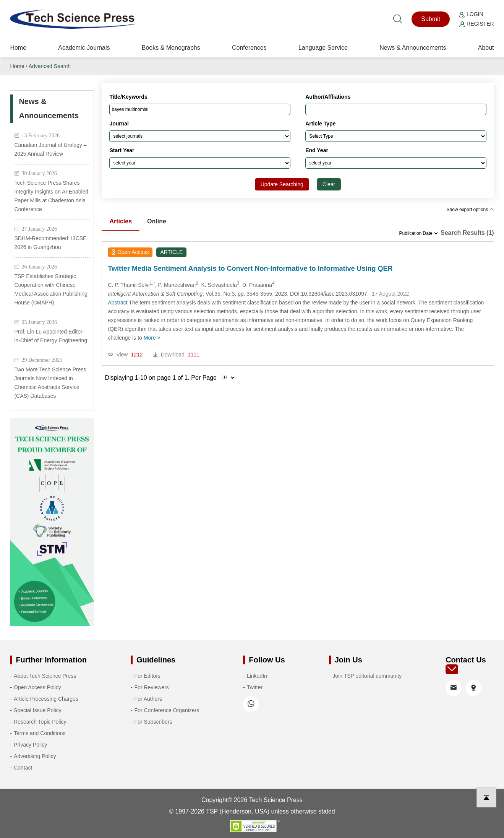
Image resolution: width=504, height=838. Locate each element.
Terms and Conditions (40, 733)
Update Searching (282, 184)
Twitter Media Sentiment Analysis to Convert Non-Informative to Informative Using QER (250, 268)
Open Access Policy (37, 687)
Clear (329, 184)
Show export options (470, 210)
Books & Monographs (171, 48)
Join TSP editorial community (367, 676)
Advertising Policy (35, 756)
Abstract (117, 303)
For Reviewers (152, 687)
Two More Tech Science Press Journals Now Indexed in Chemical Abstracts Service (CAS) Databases (50, 383)
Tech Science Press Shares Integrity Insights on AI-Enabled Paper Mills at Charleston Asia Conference (51, 196)
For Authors (148, 699)
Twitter (255, 687)
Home (18, 48)
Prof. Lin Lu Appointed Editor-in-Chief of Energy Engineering (51, 336)
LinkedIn (257, 676)
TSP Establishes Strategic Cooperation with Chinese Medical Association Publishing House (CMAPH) (51, 289)
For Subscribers (153, 722)
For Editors (147, 676)
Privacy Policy (30, 745)
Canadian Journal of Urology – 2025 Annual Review (50, 149)
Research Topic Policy (40, 722)
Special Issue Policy (38, 710)
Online (157, 221)
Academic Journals (84, 48)
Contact (23, 768)
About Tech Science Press (45, 676)
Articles (121, 221)
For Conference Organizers (167, 710)
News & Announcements (413, 48)
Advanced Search (50, 66)
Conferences (249, 48)
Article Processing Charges (46, 699)
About (486, 48)
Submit (431, 19)
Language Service (323, 48)
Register (476, 24)
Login (471, 14)
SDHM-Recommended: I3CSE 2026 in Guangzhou (50, 243)
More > (152, 338)
